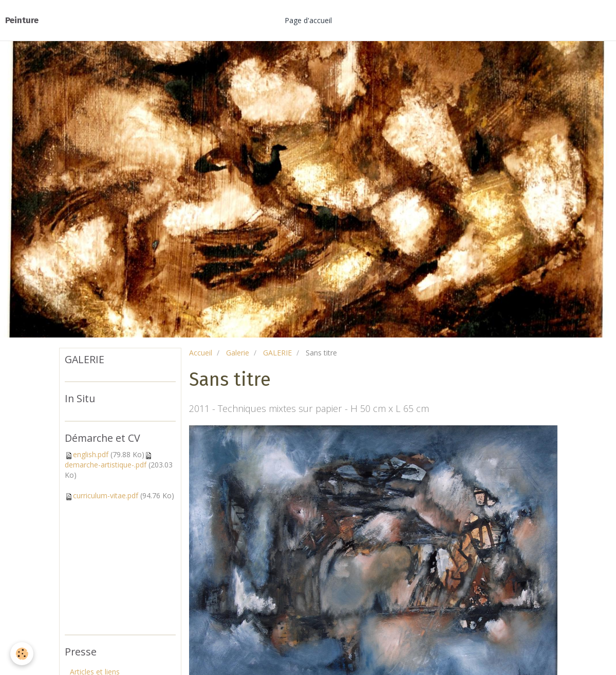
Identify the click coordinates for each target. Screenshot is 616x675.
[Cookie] (22, 654)
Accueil (201, 353)
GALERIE (277, 353)
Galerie (238, 353)
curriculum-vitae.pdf (106, 495)
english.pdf (91, 454)
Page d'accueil (308, 20)
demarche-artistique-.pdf (106, 465)
